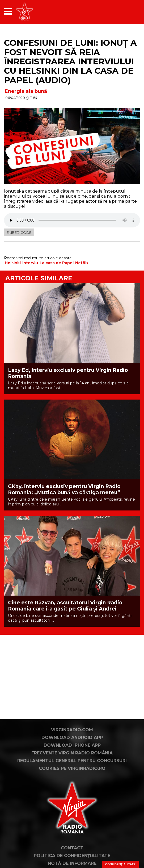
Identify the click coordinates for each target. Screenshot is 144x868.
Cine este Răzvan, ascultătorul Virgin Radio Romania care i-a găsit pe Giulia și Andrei (65, 606)
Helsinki (13, 263)
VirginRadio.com (72, 730)
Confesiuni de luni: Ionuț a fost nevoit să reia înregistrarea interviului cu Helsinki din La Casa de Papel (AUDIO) (70, 61)
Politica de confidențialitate (72, 856)
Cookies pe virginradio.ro (72, 768)
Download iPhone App (72, 745)
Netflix (82, 263)
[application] (127, 11)
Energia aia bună (26, 91)
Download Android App (72, 738)
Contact (72, 848)
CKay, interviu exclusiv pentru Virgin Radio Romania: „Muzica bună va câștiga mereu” (64, 489)
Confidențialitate (120, 864)
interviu (30, 263)
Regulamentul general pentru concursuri (72, 761)
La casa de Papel (57, 263)
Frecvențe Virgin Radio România (72, 753)
